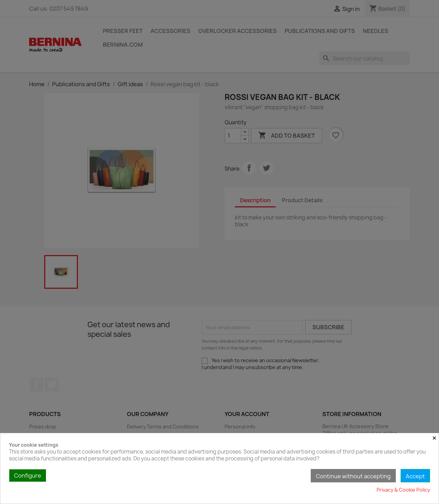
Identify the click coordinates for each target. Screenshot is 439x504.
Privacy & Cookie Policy (403, 490)
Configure (28, 476)
